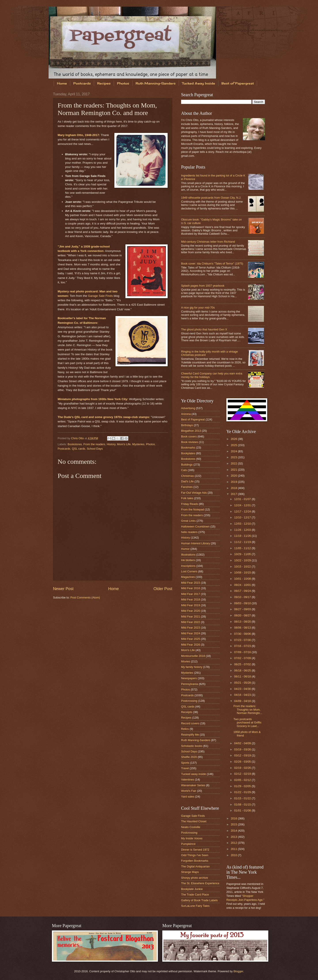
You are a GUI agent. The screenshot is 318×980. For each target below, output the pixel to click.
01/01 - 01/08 (243, 810)
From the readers (94, 444)
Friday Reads (190, 504)
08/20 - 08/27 (243, 615)
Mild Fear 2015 (191, 583)
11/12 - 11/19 (243, 542)
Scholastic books (192, 746)
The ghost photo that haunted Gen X (204, 329)
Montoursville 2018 (193, 656)
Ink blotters (188, 560)
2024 (234, 451)
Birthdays (187, 425)
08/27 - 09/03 (243, 609)
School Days (95, 449)
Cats (184, 470)
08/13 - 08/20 (243, 622)
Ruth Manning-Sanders (156, 83)
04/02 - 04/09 (243, 743)
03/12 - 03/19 (243, 755)
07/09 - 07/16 (243, 652)
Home (62, 83)
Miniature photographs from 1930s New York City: (93, 399)
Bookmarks (188, 448)
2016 (234, 818)
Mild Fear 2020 (191, 611)
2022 (234, 463)
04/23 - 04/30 (243, 689)
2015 (234, 824)
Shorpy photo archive (195, 878)
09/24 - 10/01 (243, 585)
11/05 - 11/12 (243, 548)
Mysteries (138, 444)
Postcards (82, 83)
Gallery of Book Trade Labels (199, 900)
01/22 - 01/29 (243, 792)
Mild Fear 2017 (191, 594)
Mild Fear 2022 (191, 622)
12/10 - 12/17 (243, 517)
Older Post (163, 589)
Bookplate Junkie (192, 889)
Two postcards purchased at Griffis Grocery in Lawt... (247, 723)
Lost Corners (189, 571)
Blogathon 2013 (191, 431)
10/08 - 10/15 (243, 572)
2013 (234, 837)
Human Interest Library (196, 543)
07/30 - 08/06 (243, 634)
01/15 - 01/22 (243, 798)
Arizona (186, 414)
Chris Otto (78, 438)
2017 (234, 494)
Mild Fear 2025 (191, 639)
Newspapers (189, 678)
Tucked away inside (194, 774)
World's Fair (189, 791)
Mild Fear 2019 (191, 605)
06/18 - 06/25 (243, 670)
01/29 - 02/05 (243, 786)
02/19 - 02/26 (243, 768)
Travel (185, 768)
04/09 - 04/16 (243, 701)
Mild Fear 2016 (191, 588)
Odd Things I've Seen (195, 855)
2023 (234, 457)
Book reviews (190, 442)
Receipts (187, 712)
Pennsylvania (190, 684)
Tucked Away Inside (199, 83)
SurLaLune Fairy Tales (195, 906)
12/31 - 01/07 (243, 499)
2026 (234, 439)
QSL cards (78, 449)
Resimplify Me (190, 735)
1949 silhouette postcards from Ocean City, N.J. (211, 198)
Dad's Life (187, 481)
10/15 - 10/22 (243, 567)
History (111, 444)
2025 (234, 445)
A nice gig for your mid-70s (198, 308)
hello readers (189, 532)
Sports (185, 763)
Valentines (188, 780)
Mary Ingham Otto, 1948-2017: (79, 135)
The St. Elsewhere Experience (200, 883)
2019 (234, 482)
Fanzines (187, 487)
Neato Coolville (191, 827)
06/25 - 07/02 (243, 664)
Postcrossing (189, 701)
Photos (123, 83)
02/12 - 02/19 (243, 774)
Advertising (188, 408)
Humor (185, 549)
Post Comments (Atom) (85, 597)
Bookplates (188, 453)
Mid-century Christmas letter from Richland (208, 242)
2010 (234, 855)
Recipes (104, 83)
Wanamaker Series (193, 785)
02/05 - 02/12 (243, 780)
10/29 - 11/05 (243, 554)
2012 (234, 843)
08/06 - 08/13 (243, 628)
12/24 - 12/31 (243, 505)
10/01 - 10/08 (243, 579)
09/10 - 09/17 (243, 597)
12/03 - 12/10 (243, 524)
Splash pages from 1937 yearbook (203, 286)
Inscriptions (188, 566)
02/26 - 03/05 (243, 762)
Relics (185, 729)
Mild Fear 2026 (191, 645)
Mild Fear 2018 (191, 599)
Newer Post (63, 589)
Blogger (238, 971)
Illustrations (188, 555)
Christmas (187, 476)
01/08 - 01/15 (243, 805)
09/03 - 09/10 (243, 603)
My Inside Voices (192, 838)
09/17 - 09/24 (243, 591)
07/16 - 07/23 (243, 646)
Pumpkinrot (188, 844)
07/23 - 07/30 (243, 640)
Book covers (189, 436)
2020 (234, 476)
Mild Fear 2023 (191, 628)
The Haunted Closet (194, 821)
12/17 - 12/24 (243, 511)
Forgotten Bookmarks (195, 861)
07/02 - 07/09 (243, 658)
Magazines (188, 577)
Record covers (190, 723)
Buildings (187, 465)
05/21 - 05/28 (243, 683)
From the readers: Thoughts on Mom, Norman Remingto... (248, 710)
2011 (234, 849)
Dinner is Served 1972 (195, 850)
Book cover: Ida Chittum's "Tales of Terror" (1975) (212, 264)
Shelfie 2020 (189, 757)
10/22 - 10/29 (243, 560)
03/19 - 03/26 (243, 749)
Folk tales (187, 498)
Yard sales (188, 797)
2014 (234, 831)
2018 (234, 488)
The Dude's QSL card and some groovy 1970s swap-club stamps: (104, 417)
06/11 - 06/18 (243, 676)
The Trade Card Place (195, 895)
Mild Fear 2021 (191, 617)
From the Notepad (193, 509)
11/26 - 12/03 (243, 530)
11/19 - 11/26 (243, 536)
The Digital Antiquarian (195, 866)
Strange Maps (190, 872)
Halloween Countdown (195, 526)
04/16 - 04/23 (243, 695)
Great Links (188, 521)
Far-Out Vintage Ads (194, 493)
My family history (192, 667)
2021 (234, 470)
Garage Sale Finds (100, 296)
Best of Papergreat (238, 83)
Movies (186, 661)
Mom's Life (124, 444)
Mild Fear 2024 (191, 633)
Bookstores (75, 444)
